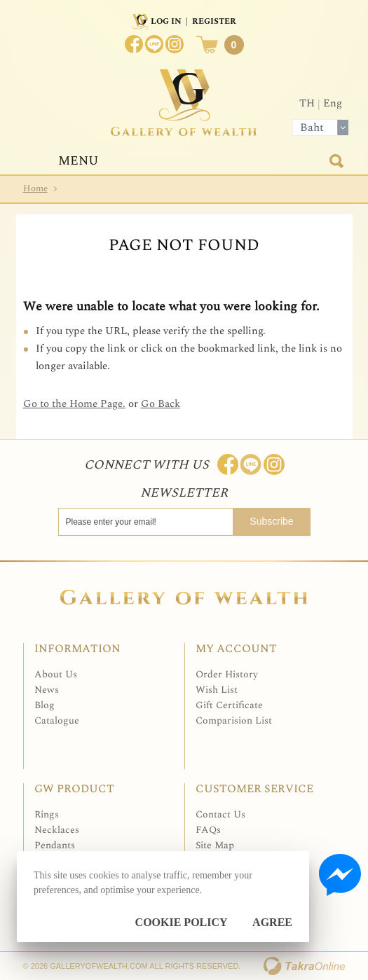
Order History (227, 674)
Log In (166, 21)
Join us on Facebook (134, 44)
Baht (312, 127)
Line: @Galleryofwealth (251, 464)
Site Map (215, 845)
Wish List (217, 690)
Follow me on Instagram (274, 464)
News (47, 690)
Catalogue (57, 720)
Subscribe (271, 521)
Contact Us (220, 814)
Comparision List (234, 720)
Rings (47, 814)
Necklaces (57, 830)
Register (214, 21)
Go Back (161, 404)
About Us (56, 674)
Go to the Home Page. (74, 404)
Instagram (175, 44)
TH (307, 103)
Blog (45, 705)
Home (35, 188)
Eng (333, 103)
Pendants (55, 845)
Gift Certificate (229, 705)
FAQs (208, 830)
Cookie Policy (182, 922)
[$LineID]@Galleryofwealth (154, 44)
